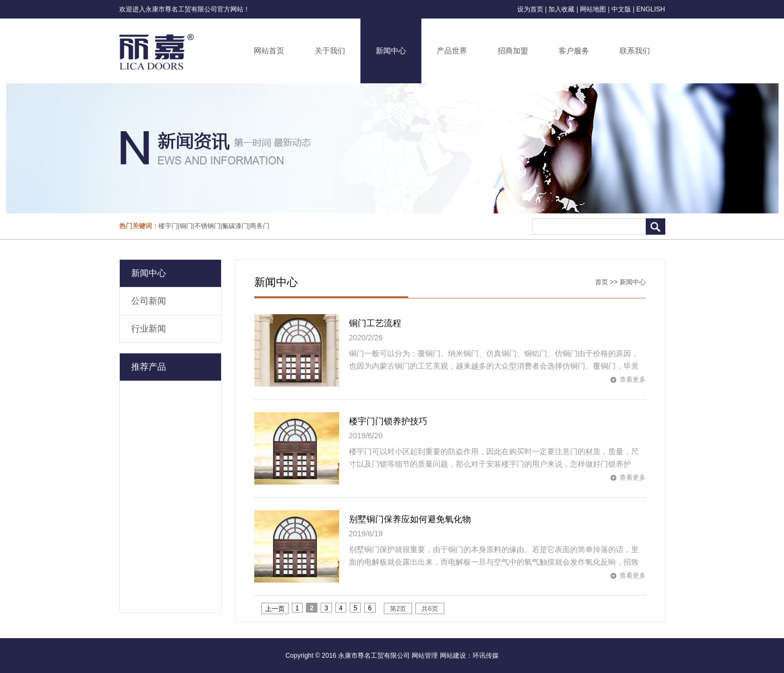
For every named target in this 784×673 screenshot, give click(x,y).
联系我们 (635, 51)
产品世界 (452, 51)
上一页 (275, 609)
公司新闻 (149, 301)
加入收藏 (561, 9)
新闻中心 (391, 51)
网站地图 (593, 9)
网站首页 (269, 51)
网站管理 (425, 656)
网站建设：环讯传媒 (469, 656)
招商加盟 (513, 51)
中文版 (621, 9)
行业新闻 (149, 329)
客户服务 (574, 51)
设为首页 (530, 9)
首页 (602, 282)
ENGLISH (651, 9)
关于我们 (330, 51)
